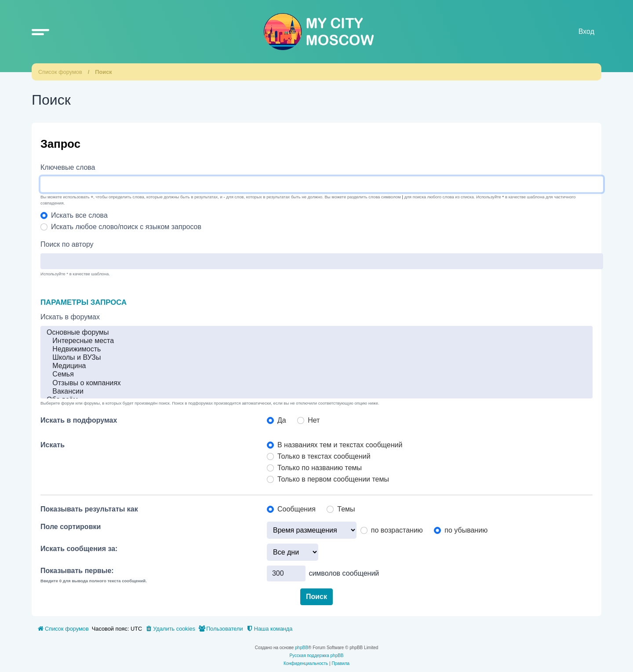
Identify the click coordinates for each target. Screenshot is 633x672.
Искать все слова (79, 215)
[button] (40, 32)
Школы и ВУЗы (316, 358)
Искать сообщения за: (79, 549)
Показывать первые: (77, 571)
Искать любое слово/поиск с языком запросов (126, 227)
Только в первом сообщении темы (333, 479)
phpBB (302, 648)
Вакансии (316, 392)
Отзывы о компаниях (316, 383)
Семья (316, 374)
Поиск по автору (67, 244)
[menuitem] (170, 629)
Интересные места (316, 341)
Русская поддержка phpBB (316, 656)
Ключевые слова (68, 167)
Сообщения (296, 509)
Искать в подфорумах (79, 420)
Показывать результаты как (89, 509)
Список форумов (60, 72)
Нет (314, 420)
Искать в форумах (70, 317)
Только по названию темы (320, 468)
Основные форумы (316, 333)
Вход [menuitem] (586, 31)
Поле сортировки (71, 527)
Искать (53, 445)
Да (282, 420)
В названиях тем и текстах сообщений (340, 445)
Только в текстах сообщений (324, 456)
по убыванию (466, 530)
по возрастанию (397, 530)
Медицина (316, 366)
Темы (346, 509)
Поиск (103, 72)
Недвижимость (316, 349)
